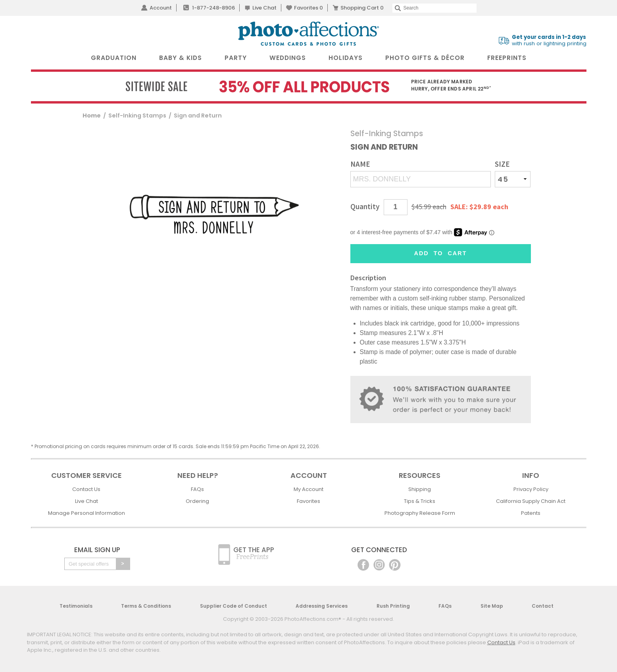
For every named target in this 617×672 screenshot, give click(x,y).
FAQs (197, 489)
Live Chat (264, 8)
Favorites (308, 8)
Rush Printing (393, 606)
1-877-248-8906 (213, 8)
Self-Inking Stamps (137, 116)
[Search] (434, 8)
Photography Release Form (420, 513)
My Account (308, 489)
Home (92, 116)
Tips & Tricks (420, 501)
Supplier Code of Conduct (234, 606)
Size (502, 164)
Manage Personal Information (86, 513)
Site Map (492, 606)
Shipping (420, 489)
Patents (531, 513)
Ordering (197, 501)
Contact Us (86, 489)
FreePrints (507, 58)
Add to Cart (441, 253)
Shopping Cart (362, 8)
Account (161, 8)
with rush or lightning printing (549, 40)
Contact (543, 606)
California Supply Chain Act (531, 501)
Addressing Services (322, 606)
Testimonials (76, 606)
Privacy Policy (531, 489)
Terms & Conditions (146, 606)
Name (360, 164)
